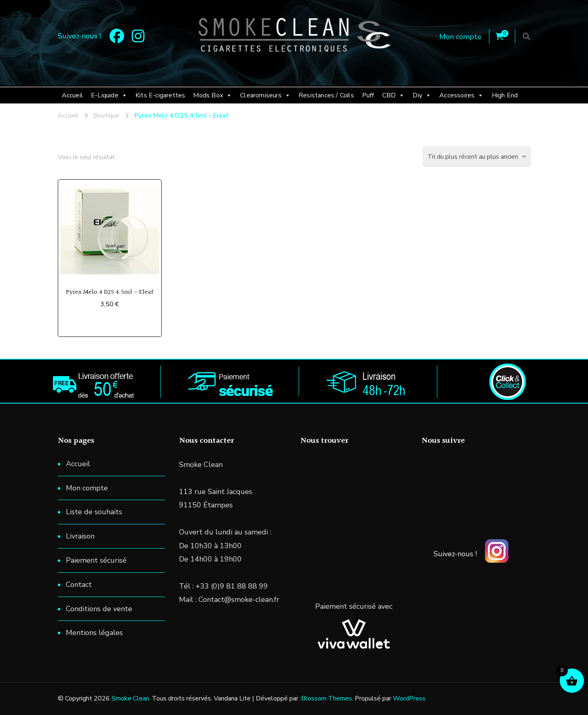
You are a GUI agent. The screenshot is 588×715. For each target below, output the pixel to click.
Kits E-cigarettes (160, 95)
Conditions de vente (99, 609)
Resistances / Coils (326, 95)
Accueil (72, 95)
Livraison (80, 536)
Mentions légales (94, 633)
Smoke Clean (130, 698)
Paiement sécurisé (96, 560)
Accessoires (461, 95)
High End (505, 95)
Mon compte (460, 37)
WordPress (409, 698)
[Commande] (477, 157)
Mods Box (213, 95)
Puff (368, 95)
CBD (394, 95)
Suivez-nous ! (455, 554)
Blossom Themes (327, 698)
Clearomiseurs (265, 95)
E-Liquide (109, 95)
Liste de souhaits (94, 512)
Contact (79, 585)
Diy (422, 95)
